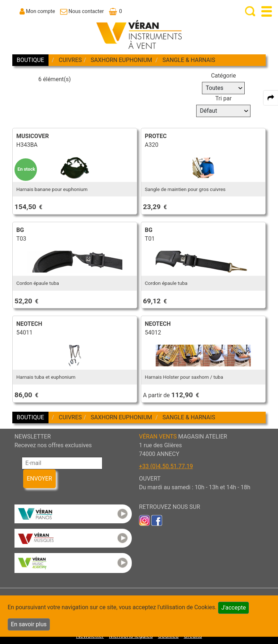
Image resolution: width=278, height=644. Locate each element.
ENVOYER (39, 479)
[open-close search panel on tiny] (250, 11)
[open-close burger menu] (267, 11)
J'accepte (233, 608)
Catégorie (224, 76)
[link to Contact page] (82, 11)
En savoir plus (29, 624)
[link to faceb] (157, 520)
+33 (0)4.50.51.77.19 (166, 466)
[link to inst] (144, 520)
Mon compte (41, 11)
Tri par (224, 98)
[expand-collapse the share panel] (271, 98)
